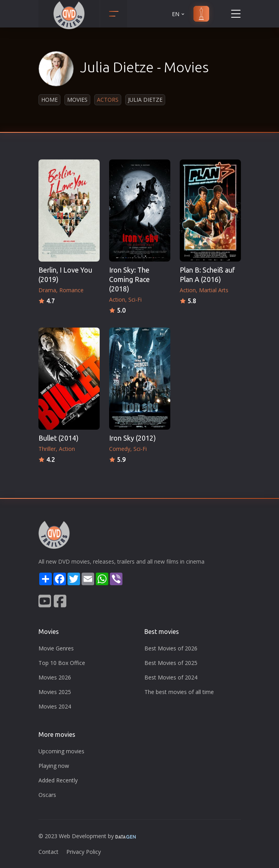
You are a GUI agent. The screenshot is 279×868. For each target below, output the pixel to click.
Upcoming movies (61, 751)
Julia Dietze (145, 100)
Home (49, 100)
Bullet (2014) (58, 438)
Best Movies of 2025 (171, 663)
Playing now (54, 766)
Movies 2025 (55, 692)
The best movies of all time (179, 692)
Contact (48, 852)
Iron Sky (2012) (132, 438)
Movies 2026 (55, 677)
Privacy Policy (84, 852)
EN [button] (179, 14)
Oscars (47, 795)
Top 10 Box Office (62, 663)
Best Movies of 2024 (171, 677)
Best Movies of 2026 (171, 648)
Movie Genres (56, 648)
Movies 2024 (55, 706)
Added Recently (58, 780)
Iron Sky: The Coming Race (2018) (129, 279)
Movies (77, 100)
